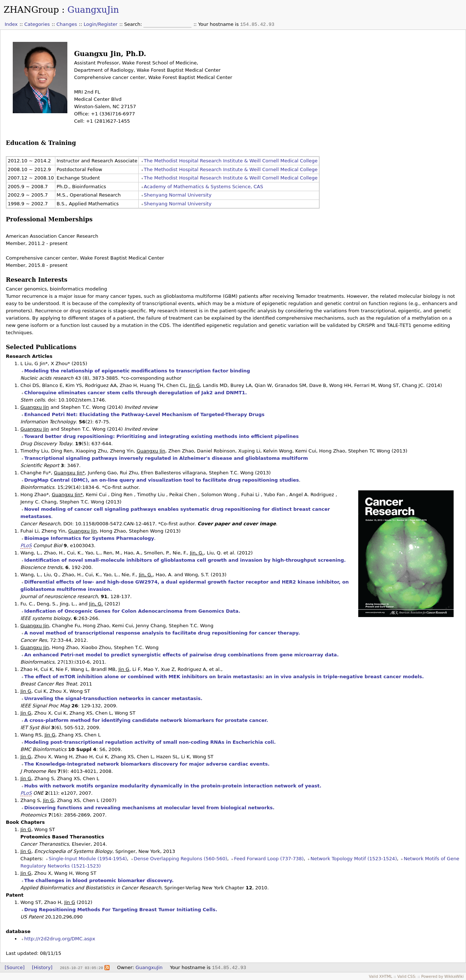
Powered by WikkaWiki (443, 976)
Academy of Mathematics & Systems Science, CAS (204, 187)
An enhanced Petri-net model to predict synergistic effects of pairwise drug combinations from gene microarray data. (181, 655)
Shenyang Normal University (178, 195)
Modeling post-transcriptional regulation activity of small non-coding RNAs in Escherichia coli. (150, 742)
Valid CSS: (407, 976)
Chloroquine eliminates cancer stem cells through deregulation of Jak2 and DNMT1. (135, 393)
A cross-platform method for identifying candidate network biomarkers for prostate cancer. (146, 720)
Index (11, 24)
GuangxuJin (93, 10)
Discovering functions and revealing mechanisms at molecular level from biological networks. (149, 808)
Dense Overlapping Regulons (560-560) (180, 859)
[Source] (15, 967)
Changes (67, 24)
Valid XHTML (380, 976)
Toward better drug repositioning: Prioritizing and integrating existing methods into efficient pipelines (161, 436)
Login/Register (101, 24)
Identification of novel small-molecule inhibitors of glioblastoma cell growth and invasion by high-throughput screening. (185, 560)
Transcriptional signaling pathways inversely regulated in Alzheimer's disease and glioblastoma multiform (166, 458)
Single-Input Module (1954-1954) (88, 859)
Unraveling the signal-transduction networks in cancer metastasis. (113, 698)
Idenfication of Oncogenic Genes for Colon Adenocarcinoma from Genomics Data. (132, 611)
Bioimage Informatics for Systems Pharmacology (89, 538)
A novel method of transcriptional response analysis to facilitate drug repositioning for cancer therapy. (162, 633)
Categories (37, 24)
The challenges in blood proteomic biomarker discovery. (99, 880)
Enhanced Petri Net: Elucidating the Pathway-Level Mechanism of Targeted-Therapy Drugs (144, 414)
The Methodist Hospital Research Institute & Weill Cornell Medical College (231, 161)
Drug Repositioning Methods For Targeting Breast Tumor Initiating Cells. (121, 910)
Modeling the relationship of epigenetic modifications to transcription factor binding (137, 371)
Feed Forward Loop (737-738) (269, 859)
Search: (134, 24)
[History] (42, 967)
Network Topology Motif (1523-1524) (354, 859)
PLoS (26, 546)
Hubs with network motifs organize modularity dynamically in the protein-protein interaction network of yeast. (173, 786)
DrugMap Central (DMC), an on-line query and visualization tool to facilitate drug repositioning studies (161, 480)
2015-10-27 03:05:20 (81, 968)
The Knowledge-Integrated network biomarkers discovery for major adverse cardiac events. (147, 764)
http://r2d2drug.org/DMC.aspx (60, 939)
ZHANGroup (31, 10)
